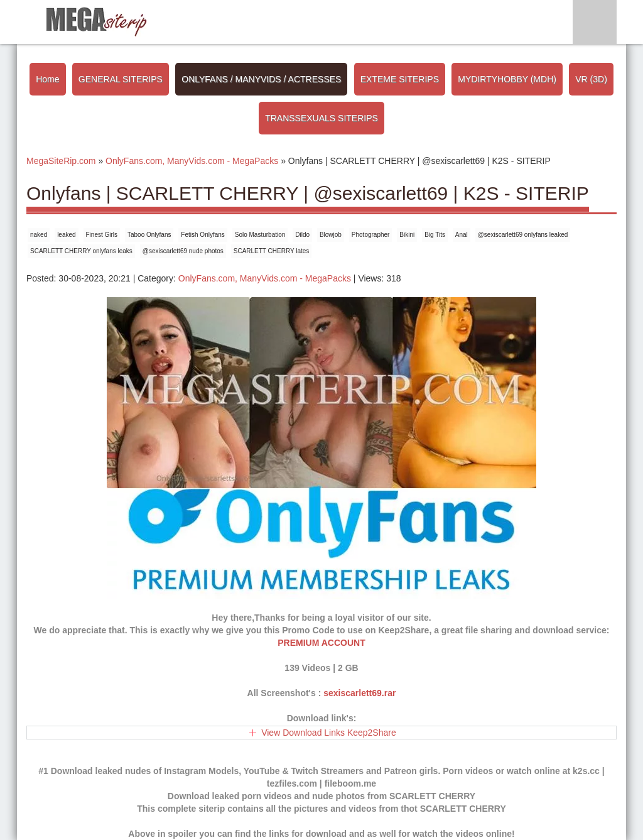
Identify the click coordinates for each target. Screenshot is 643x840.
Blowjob (331, 235)
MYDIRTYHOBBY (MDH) (507, 79)
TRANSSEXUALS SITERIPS (321, 118)
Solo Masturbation (260, 235)
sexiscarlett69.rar (359, 693)
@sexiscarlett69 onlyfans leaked (523, 235)
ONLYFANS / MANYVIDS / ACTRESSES (261, 79)
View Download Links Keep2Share (329, 733)
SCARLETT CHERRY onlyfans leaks (81, 251)
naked (39, 235)
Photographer (371, 235)
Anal (462, 235)
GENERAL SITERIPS (121, 79)
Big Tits (435, 235)
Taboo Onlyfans (149, 235)
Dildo (302, 235)
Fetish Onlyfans (203, 235)
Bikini (407, 235)
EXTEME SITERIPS (400, 79)
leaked (66, 235)
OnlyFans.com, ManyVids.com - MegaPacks (265, 278)
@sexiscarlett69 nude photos (183, 251)
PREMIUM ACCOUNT (321, 643)
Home (47, 79)
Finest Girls (102, 235)
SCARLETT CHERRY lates (272, 251)
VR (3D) (591, 79)
